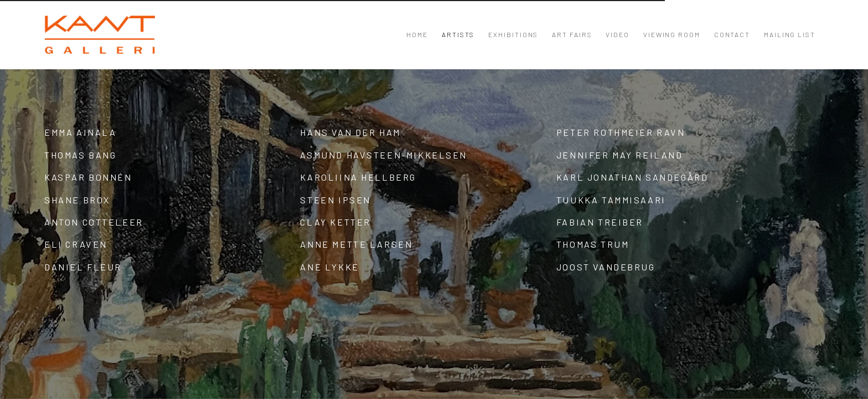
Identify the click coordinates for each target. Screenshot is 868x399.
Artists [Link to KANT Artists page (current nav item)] (458, 34)
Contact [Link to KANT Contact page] (732, 34)
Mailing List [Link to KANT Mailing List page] (790, 34)
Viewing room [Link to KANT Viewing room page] (672, 34)
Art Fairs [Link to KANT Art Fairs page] (572, 34)
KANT (100, 35)
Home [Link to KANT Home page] (417, 34)
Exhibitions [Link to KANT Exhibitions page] (513, 34)
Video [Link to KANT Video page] (618, 34)
